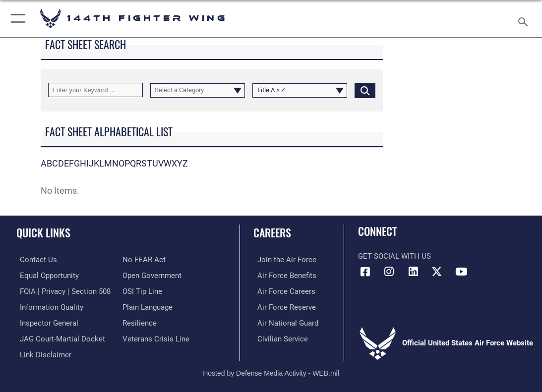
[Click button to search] (365, 90)
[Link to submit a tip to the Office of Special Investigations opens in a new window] (142, 290)
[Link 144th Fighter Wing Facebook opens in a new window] (365, 272)
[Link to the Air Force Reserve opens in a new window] (283, 305)
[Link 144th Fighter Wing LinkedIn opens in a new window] (413, 272)
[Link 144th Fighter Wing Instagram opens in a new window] (389, 272)
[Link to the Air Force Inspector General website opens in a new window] (46, 321)
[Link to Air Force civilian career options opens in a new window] (279, 336)
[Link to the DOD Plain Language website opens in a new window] (148, 305)
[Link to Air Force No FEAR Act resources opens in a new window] (144, 259)
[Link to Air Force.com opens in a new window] (283, 259)
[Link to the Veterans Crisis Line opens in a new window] (156, 336)
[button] (16, 19)
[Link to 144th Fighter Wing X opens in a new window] (437, 272)
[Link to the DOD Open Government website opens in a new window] (152, 275)
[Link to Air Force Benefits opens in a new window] (283, 275)
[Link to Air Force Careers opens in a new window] (282, 290)
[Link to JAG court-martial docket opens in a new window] (59, 336)
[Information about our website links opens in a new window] (42, 351)
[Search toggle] (525, 19)
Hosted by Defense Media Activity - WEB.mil (271, 370)
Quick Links (43, 232)
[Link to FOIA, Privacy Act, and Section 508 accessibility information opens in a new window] (62, 290)
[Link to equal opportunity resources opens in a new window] (46, 275)
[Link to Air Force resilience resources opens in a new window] (140, 321)
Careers (272, 232)
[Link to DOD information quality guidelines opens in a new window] (48, 305)
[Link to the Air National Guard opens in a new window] (284, 321)
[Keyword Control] (95, 90)
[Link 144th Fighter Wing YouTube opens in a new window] (461, 272)
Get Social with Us (394, 256)
